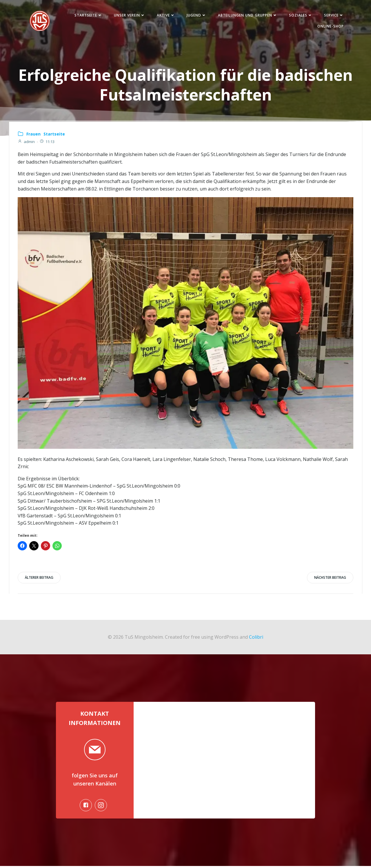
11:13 (47, 142)
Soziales (300, 15)
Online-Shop (330, 26)
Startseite (88, 15)
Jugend (196, 15)
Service (333, 15)
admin (26, 142)
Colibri (256, 638)
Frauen (33, 135)
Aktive (165, 15)
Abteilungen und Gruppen (247, 15)
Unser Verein (129, 15)
